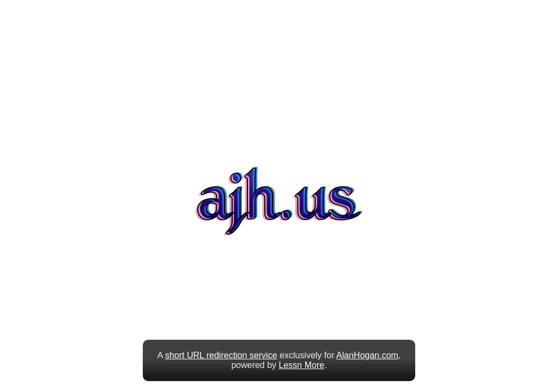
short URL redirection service (221, 355)
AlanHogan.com (367, 355)
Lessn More (302, 365)
